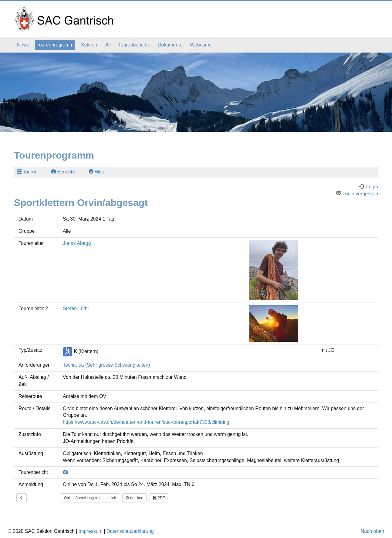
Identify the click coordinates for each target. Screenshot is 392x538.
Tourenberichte (134, 45)
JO (108, 45)
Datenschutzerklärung (130, 531)
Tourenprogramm (55, 45)
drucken (134, 498)
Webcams (201, 45)
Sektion (89, 45)
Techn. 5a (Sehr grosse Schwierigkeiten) (106, 365)
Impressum (91, 531)
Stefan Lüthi (76, 308)
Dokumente (170, 45)
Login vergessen (357, 194)
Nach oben (372, 531)
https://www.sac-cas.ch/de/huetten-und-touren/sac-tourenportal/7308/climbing (146, 422)
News (23, 45)
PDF (159, 498)
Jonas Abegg (77, 243)
